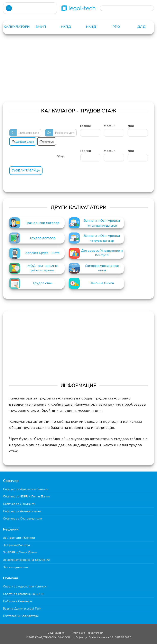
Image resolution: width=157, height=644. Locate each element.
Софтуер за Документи (19, 504)
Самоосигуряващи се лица (102, 268)
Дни (131, 126)
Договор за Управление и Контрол (102, 253)
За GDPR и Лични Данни (20, 552)
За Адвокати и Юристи (19, 538)
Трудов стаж (43, 283)
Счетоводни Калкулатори (21, 616)
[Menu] (9, 8)
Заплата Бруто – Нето (43, 253)
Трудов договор (43, 238)
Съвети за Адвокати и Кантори (25, 586)
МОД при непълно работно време (43, 268)
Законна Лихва (102, 283)
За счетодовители (16, 567)
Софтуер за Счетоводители (22, 518)
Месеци (110, 126)
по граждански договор (102, 226)
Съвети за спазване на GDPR (23, 594)
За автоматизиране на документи (26, 560)
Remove (47, 142)
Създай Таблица (26, 171)
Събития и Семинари (17, 601)
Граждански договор (42, 223)
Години (85, 126)
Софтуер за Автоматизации (22, 511)
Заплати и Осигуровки (102, 221)
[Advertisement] (78, 71)
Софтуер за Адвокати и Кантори (26, 489)
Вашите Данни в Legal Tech (22, 608)
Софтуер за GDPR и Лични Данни (26, 496)
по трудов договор (102, 241)
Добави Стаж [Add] (23, 142)
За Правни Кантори (16, 545)
